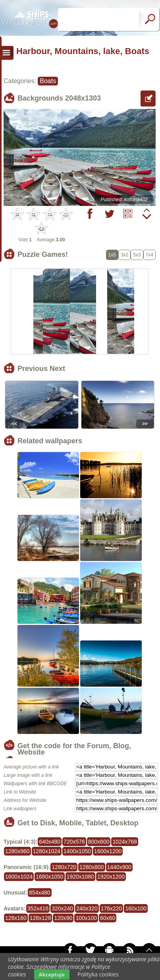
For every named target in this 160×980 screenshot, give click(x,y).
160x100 (136, 908)
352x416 (38, 908)
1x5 (112, 255)
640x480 (50, 842)
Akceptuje (52, 974)
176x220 (112, 908)
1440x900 (120, 867)
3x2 (124, 255)
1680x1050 (49, 877)
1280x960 (17, 851)
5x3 (137, 255)
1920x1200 (111, 877)
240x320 (87, 908)
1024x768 (125, 842)
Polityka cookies (98, 974)
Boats (48, 81)
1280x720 (64, 867)
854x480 (40, 893)
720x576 (74, 842)
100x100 (86, 918)
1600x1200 (108, 851)
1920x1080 (80, 877)
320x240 (62, 908)
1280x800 (92, 867)
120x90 (63, 918)
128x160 (16, 918)
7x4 (149, 255)
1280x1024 (47, 851)
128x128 (40, 918)
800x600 (99, 842)
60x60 (108, 918)
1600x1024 (19, 877)
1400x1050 (77, 851)
